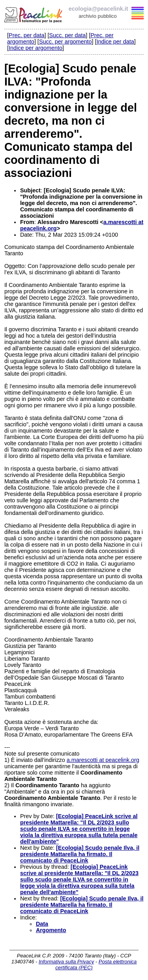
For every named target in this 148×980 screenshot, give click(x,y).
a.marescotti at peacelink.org (103, 760)
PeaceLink (34, 14)
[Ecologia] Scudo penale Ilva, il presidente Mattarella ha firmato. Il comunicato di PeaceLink (80, 854)
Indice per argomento (36, 48)
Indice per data (115, 42)
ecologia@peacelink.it (98, 9)
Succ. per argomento (66, 42)
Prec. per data (26, 35)
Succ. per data (67, 35)
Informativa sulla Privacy (66, 962)
